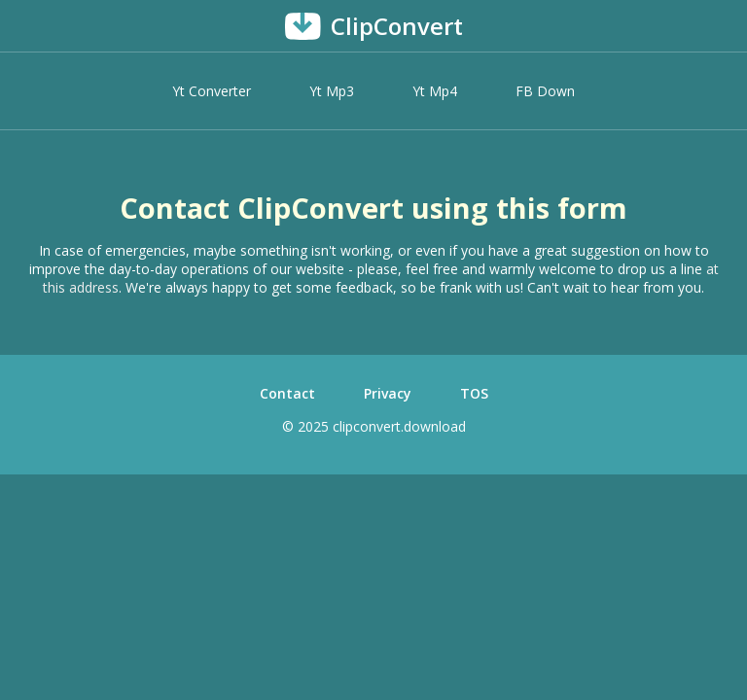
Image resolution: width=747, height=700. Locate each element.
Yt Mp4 (435, 91)
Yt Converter (212, 91)
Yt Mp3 (332, 91)
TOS (474, 393)
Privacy (388, 393)
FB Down (545, 91)
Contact (287, 393)
